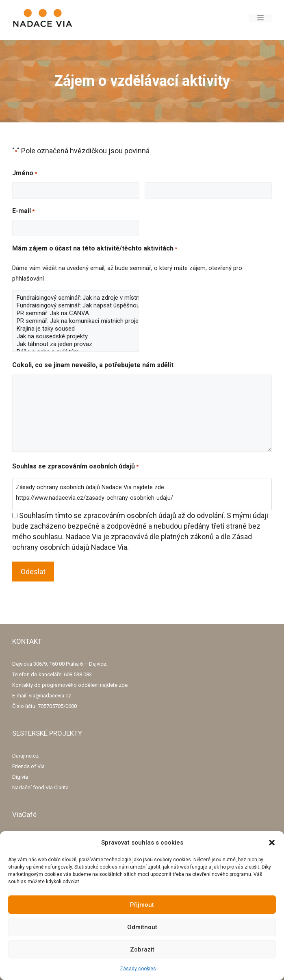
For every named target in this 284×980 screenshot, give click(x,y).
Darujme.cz (25, 756)
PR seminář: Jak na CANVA (76, 313)
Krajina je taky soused (76, 329)
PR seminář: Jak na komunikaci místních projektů (76, 321)
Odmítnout (142, 927)
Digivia (20, 777)
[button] (272, 843)
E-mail (23, 211)
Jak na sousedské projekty (76, 336)
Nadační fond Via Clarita (40, 787)
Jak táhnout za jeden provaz (76, 344)
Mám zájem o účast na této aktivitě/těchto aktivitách (95, 249)
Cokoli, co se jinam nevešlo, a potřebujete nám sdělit (93, 365)
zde (123, 685)
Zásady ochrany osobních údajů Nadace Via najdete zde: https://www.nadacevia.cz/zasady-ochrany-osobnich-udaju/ (94, 493)
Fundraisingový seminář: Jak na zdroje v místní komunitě (76, 298)
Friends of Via (28, 766)
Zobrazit (142, 950)
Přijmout (142, 905)
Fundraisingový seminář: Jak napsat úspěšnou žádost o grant (76, 306)
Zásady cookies (138, 969)
